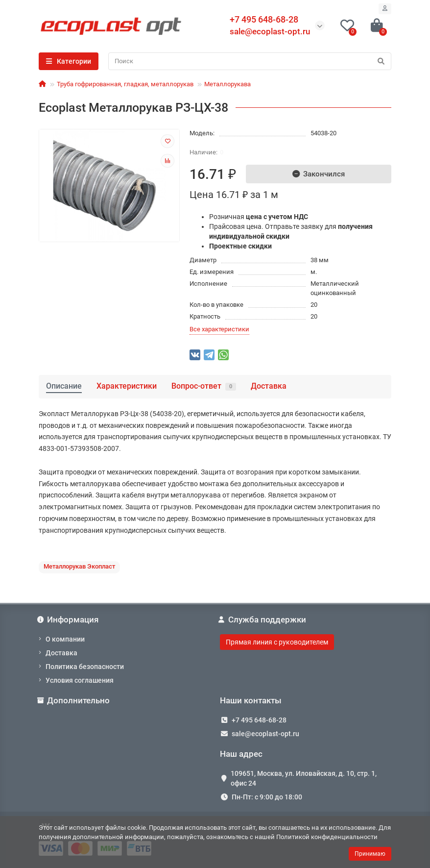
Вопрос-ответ (204, 386)
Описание (64, 386)
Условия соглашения (80, 680)
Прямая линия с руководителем (277, 642)
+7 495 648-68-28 (259, 720)
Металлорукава (227, 84)
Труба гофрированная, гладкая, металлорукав (125, 84)
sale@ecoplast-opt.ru (270, 31)
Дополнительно (74, 700)
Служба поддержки (263, 620)
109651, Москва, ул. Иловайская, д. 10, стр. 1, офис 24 (304, 778)
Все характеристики (219, 329)
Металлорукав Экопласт (79, 566)
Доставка (269, 386)
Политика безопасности (85, 667)
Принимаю (370, 854)
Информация (69, 620)
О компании (65, 639)
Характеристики (127, 386)
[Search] (250, 61)
